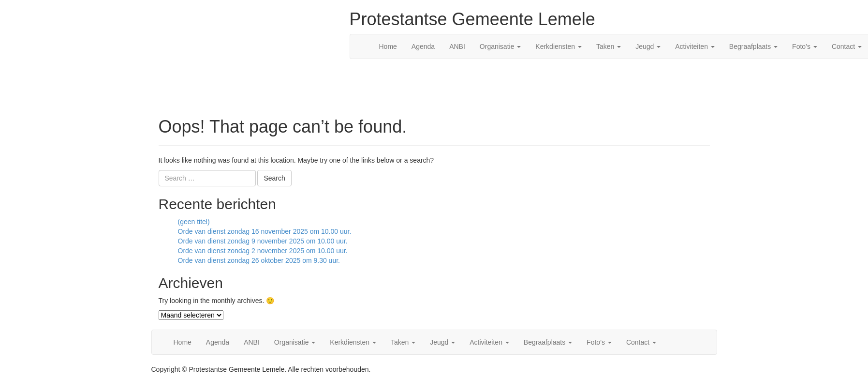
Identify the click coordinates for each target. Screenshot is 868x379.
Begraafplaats (753, 46)
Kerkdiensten (559, 46)
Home (388, 46)
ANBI (457, 46)
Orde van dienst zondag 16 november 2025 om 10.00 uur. (265, 231)
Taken (609, 46)
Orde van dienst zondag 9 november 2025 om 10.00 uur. (263, 241)
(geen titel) (194, 222)
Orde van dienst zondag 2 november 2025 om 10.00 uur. (263, 251)
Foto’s (805, 46)
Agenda (423, 46)
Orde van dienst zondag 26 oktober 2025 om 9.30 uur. (259, 260)
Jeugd (648, 46)
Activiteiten (695, 46)
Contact (641, 342)
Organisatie (500, 46)
